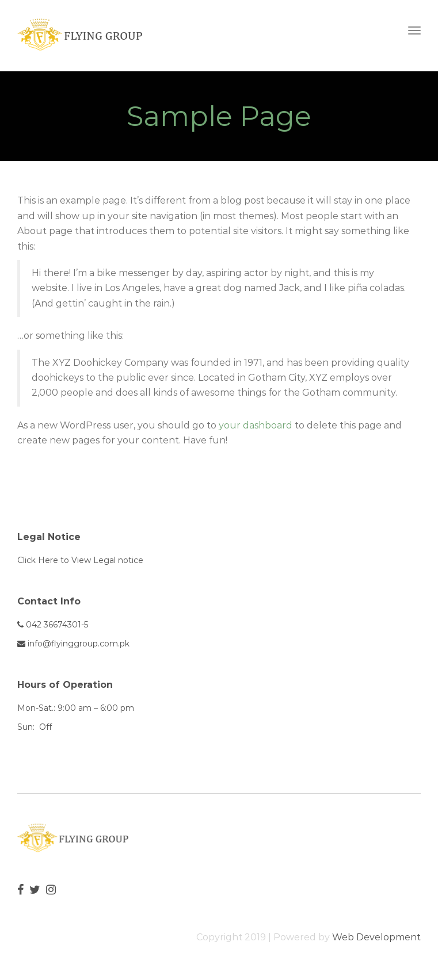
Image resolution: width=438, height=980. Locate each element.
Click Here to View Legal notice (80, 560)
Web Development (376, 937)
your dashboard (256, 425)
